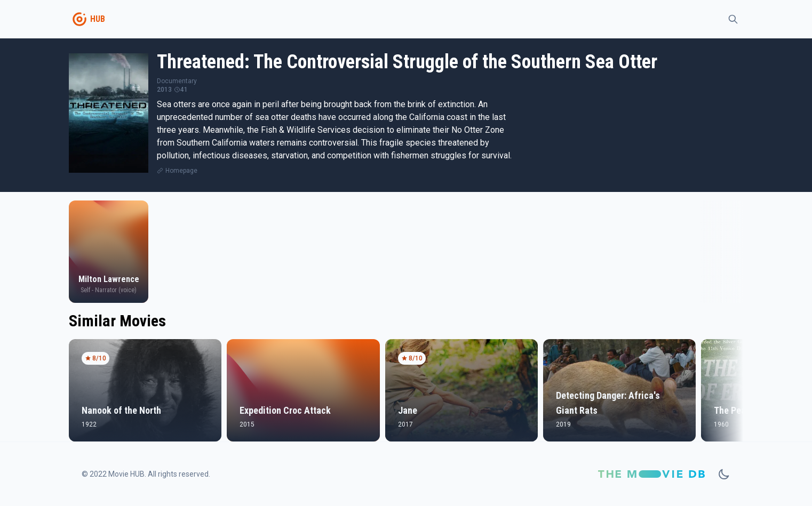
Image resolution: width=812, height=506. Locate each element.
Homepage (181, 171)
